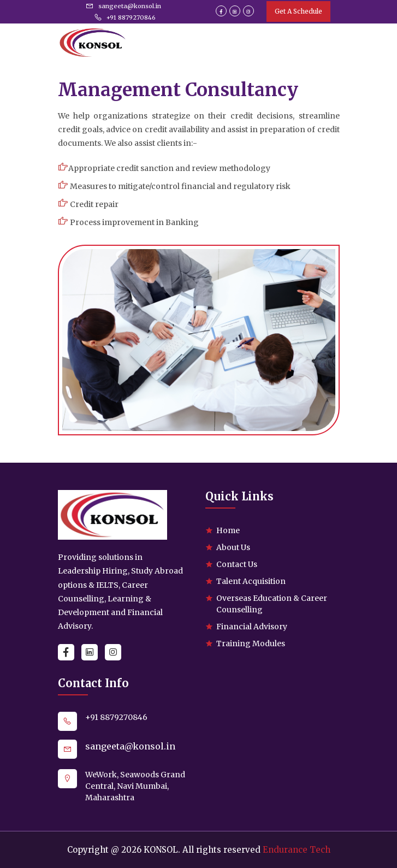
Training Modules (251, 643)
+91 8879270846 (125, 17)
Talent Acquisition (251, 581)
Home (228, 530)
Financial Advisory (252, 627)
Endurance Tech (297, 850)
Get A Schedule (298, 11)
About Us (233, 547)
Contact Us (237, 564)
